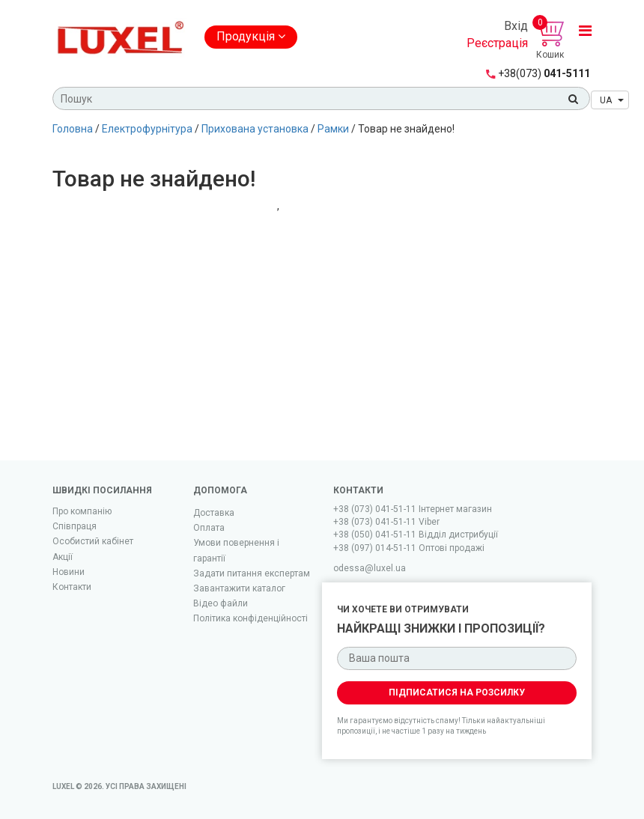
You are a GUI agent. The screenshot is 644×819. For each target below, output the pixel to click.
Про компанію (82, 511)
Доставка (214, 513)
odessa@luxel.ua (370, 568)
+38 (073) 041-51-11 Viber (386, 522)
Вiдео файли (221, 603)
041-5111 (544, 73)
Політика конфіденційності (250, 618)
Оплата (209, 528)
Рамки (333, 129)
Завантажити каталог (239, 588)
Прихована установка (255, 129)
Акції (63, 557)
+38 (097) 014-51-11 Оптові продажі (409, 548)
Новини (69, 572)
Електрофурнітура (147, 129)
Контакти (72, 587)
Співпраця (75, 526)
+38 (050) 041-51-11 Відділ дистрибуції (416, 535)
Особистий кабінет (93, 541)
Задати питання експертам (252, 573)
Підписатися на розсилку (457, 692)
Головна (73, 129)
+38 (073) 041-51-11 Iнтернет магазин (413, 509)
